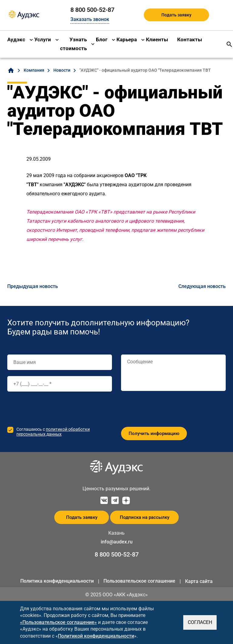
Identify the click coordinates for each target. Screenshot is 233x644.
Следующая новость (202, 286)
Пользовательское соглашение (139, 581)
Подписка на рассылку (145, 517)
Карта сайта (199, 581)
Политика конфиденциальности (57, 581)
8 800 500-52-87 (92, 10)
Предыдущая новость (33, 286)
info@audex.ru (117, 542)
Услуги (43, 39)
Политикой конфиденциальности (96, 636)
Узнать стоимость (73, 44)
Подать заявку (176, 15)
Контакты (190, 39)
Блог (102, 39)
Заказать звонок (90, 19)
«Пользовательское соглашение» (58, 622)
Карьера (127, 39)
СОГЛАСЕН (200, 622)
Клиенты (157, 39)
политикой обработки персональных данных (53, 432)
